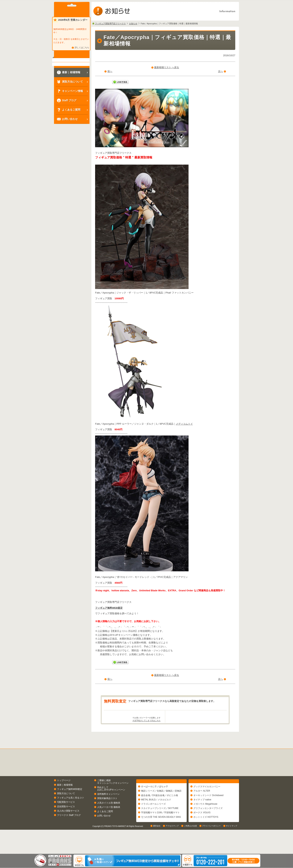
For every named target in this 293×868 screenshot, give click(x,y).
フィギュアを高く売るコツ (70, 813)
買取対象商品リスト (107, 813)
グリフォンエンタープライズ (208, 825)
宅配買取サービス (66, 817)
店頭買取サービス (66, 821)
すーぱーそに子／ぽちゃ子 (155, 803)
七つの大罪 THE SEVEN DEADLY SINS (161, 833)
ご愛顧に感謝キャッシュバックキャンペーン (113, 796)
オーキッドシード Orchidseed (208, 812)
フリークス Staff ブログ (69, 830)
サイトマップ (232, 850)
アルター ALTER (202, 807)
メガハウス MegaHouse (205, 820)
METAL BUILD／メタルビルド (156, 816)
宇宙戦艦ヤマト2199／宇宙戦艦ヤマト (160, 829)
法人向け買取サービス (68, 825)
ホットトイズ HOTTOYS (206, 833)
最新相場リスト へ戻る (167, 67)
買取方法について (66, 808)
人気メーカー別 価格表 (109, 822)
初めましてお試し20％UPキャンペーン (111, 803)
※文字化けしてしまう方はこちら (146, 735)
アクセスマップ (172, 850)
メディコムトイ (184, 424)
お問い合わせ (104, 830)
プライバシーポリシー (211, 850)
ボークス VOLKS (202, 829)
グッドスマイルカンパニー (207, 803)
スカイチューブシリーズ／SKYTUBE (160, 825)
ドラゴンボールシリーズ (153, 820)
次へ (220, 71)
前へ (110, 71)
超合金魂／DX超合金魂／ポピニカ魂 (159, 812)
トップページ (64, 795)
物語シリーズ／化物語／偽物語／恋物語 (161, 807)
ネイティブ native (202, 816)
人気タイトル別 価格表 (109, 817)
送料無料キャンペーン (108, 809)
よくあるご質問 (105, 826)
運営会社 (157, 850)
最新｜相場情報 (65, 799)
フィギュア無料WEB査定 (109, 608)
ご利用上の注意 (190, 850)
